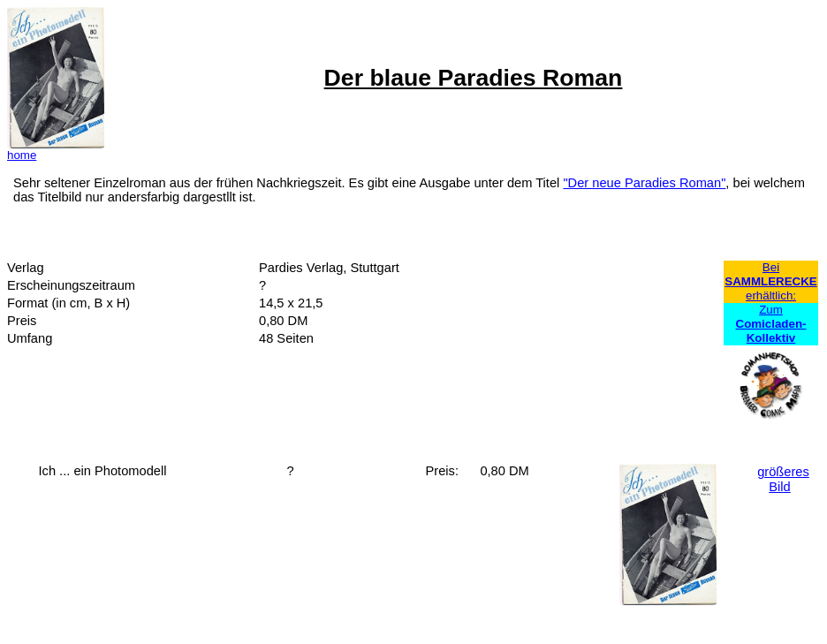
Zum (771, 324)
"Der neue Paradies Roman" (644, 183)
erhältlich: (771, 295)
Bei (771, 267)
